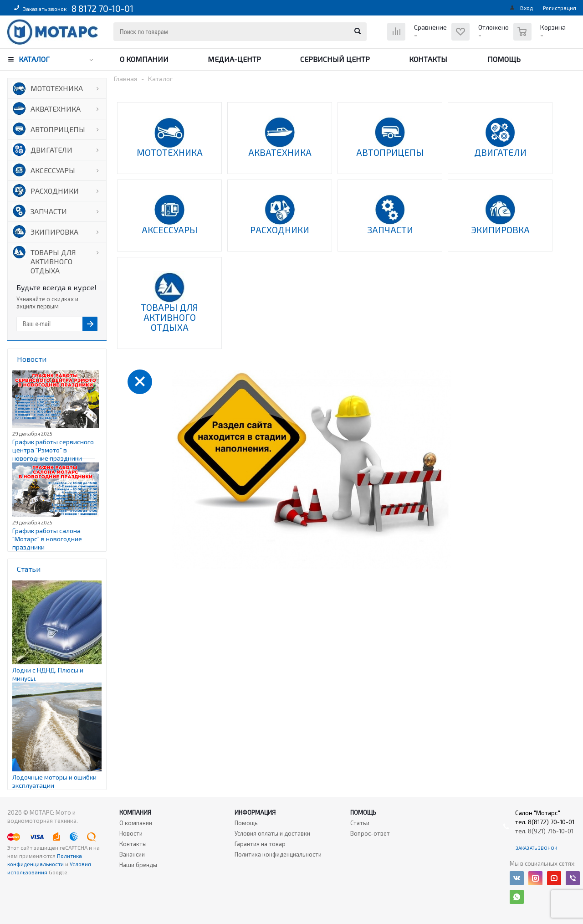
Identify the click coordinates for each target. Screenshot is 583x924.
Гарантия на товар (260, 844)
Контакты (428, 59)
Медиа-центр (234, 59)
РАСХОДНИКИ (55, 191)
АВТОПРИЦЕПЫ (58, 129)
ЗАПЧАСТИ (49, 211)
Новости (131, 833)
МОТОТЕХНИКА (57, 88)
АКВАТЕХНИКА (56, 109)
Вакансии (132, 854)
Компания (135, 812)
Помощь (504, 59)
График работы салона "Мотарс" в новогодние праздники (47, 539)
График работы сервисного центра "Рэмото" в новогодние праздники (53, 450)
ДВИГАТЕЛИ (51, 150)
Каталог (34, 59)
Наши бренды (138, 865)
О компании (144, 59)
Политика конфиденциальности (278, 854)
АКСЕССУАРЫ (53, 170)
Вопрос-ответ (370, 833)
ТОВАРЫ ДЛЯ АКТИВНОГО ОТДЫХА (53, 261)
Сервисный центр (335, 59)
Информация (255, 812)
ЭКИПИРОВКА (54, 232)
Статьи (360, 823)
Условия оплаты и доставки (272, 833)
